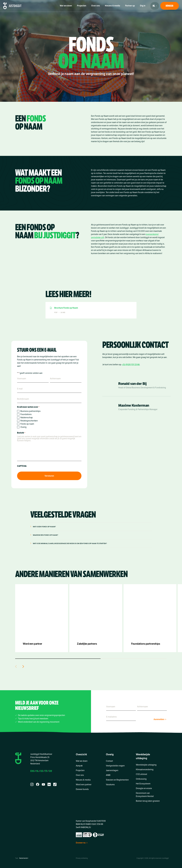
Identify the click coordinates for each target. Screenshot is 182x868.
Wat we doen (66, 6)
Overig (23, 427)
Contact (109, 761)
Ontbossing (141, 779)
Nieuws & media (112, 6)
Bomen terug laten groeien (148, 801)
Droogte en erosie (144, 788)
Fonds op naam (27, 424)
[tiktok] (55, 784)
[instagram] (32, 784)
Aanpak (79, 766)
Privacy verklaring (82, 858)
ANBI (108, 775)
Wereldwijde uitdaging (146, 765)
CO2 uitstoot (141, 774)
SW (50, 771)
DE (42, 771)
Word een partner (84, 785)
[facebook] (38, 784)
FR (46, 771)
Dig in (143, 6)
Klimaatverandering (145, 770)
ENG (32, 771)
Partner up (130, 6)
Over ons (96, 6)
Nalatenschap (27, 418)
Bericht (21, 433)
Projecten (82, 6)
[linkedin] (49, 784)
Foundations (26, 414)
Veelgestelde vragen (115, 766)
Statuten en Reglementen (117, 780)
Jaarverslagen (112, 770)
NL (38, 771)
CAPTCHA (22, 466)
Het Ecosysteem (143, 784)
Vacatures (110, 785)
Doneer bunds (82, 789)
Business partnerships (30, 411)
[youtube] (43, 784)
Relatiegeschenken (29, 421)
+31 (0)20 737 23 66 (131, 365)
